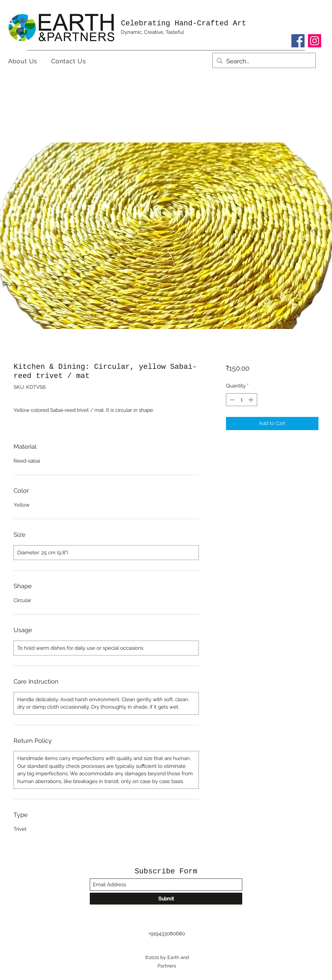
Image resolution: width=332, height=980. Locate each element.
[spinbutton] (241, 400)
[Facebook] (298, 41)
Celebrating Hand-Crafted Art (184, 24)
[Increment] (252, 400)
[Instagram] (315, 41)
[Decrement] (232, 400)
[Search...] (264, 61)
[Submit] (166, 899)
